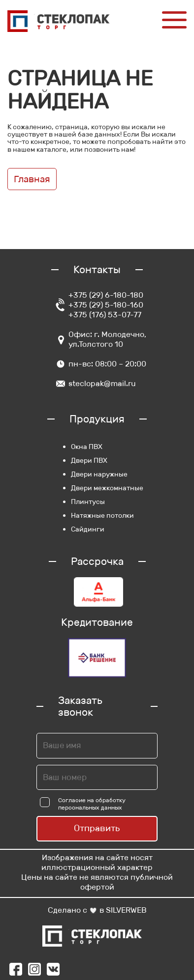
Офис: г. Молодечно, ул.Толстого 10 (107, 339)
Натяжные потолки (102, 515)
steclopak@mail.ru (102, 383)
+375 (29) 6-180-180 (106, 295)
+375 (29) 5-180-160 (106, 305)
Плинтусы (88, 502)
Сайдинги (88, 529)
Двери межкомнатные (107, 488)
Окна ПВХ (87, 447)
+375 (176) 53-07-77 (105, 315)
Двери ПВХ (89, 460)
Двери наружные (99, 474)
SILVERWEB (126, 910)
